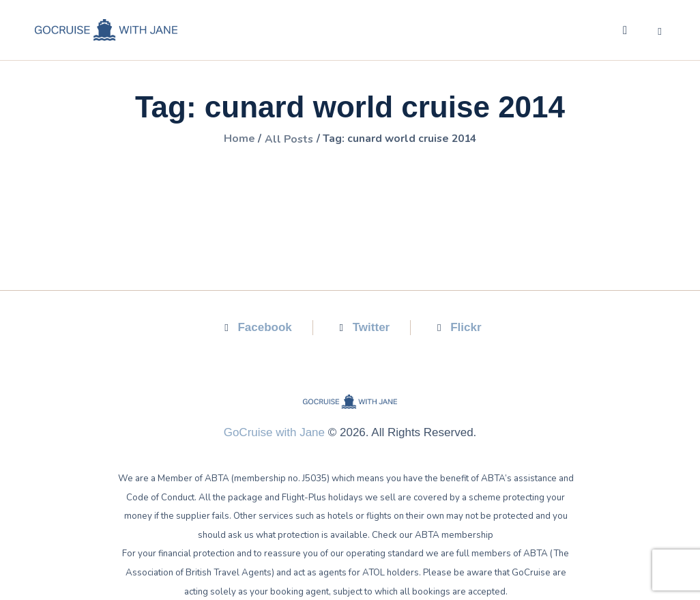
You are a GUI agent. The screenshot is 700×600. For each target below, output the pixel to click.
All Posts (287, 139)
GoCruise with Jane (274, 432)
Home (236, 139)
